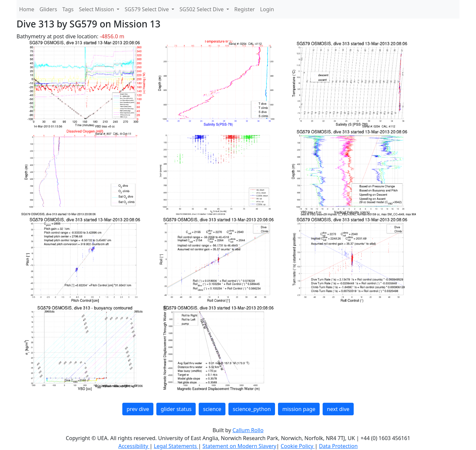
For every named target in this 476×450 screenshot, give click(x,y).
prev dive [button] (138, 409)
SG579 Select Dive (147, 9)
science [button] (212, 409)
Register (245, 9)
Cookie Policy (298, 446)
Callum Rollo (248, 430)
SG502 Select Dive (202, 9)
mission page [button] (299, 409)
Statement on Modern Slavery (239, 446)
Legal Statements (176, 446)
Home (27, 9)
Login (267, 9)
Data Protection (338, 446)
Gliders (48, 9)
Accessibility (134, 446)
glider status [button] (176, 409)
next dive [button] (338, 409)
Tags (68, 9)
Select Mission (97, 9)
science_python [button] (252, 409)
